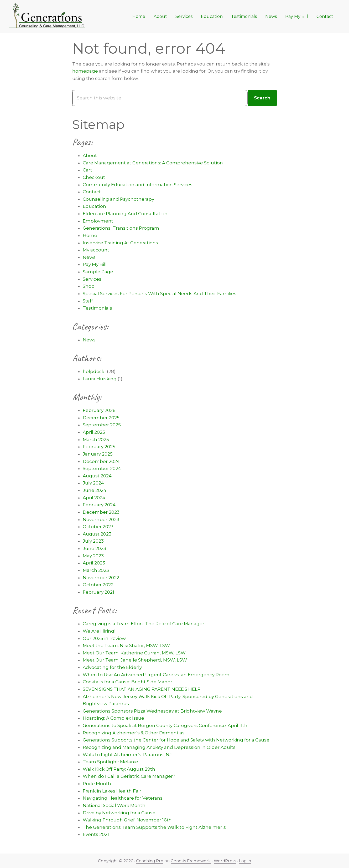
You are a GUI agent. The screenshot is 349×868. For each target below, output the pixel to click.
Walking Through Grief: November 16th (127, 820)
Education (94, 206)
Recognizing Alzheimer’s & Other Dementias (134, 733)
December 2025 (101, 418)
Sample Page (98, 272)
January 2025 (98, 454)
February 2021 (98, 592)
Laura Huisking (100, 379)
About (90, 155)
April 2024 (94, 498)
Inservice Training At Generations (120, 243)
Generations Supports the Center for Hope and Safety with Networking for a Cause (176, 740)
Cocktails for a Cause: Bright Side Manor (127, 682)
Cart (87, 170)
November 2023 (101, 519)
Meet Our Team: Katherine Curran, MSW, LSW (134, 653)
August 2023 (97, 534)
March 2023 (96, 570)
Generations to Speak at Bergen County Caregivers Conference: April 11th (165, 725)
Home (90, 235)
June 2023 (94, 548)
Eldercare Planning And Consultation (125, 214)
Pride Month (97, 784)
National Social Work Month (114, 805)
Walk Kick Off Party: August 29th (119, 769)
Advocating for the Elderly (112, 667)
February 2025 (99, 447)
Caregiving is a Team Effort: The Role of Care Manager (144, 624)
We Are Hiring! (99, 631)
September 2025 (102, 425)
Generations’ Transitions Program (121, 228)
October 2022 (98, 585)
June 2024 (95, 490)
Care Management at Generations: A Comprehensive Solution (153, 163)
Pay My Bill (95, 264)
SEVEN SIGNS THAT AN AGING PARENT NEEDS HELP (142, 689)
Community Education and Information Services (138, 185)
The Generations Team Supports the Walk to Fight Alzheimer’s (154, 827)
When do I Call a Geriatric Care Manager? (129, 776)
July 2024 (93, 483)
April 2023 (94, 563)
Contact (92, 192)
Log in (245, 861)
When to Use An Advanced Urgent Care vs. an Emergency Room (156, 675)
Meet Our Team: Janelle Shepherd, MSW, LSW (135, 660)
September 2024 (102, 468)
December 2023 (101, 512)
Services (92, 279)
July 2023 (93, 541)
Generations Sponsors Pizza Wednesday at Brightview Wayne (152, 711)
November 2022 (101, 578)
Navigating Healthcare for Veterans (123, 798)
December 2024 (101, 461)
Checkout (94, 177)
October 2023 (98, 527)
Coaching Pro (150, 861)
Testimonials (97, 308)
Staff (88, 301)
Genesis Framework (191, 861)
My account (96, 250)
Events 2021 (96, 834)
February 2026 (99, 410)
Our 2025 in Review (104, 638)
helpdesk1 (94, 371)
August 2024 (97, 476)
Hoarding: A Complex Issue (113, 718)
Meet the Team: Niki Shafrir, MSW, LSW (126, 645)
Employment (98, 221)
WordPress (225, 861)
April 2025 (94, 432)
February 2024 (99, 505)
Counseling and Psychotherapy (118, 199)
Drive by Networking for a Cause (119, 813)
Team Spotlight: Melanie (110, 762)
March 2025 (96, 440)
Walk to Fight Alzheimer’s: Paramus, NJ (127, 755)
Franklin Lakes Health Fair (112, 791)
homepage (85, 71)
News (89, 257)
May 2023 (93, 556)
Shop (89, 286)
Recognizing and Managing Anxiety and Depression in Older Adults (159, 747)
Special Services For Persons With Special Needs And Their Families (160, 294)
